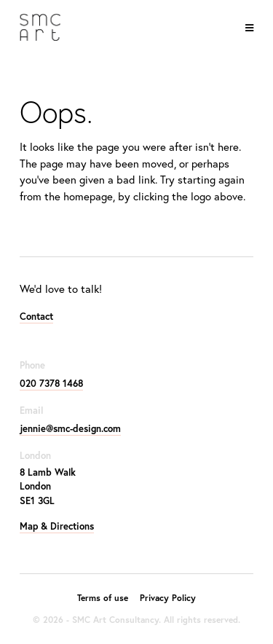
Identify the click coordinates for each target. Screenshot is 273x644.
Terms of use (103, 598)
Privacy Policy (168, 598)
